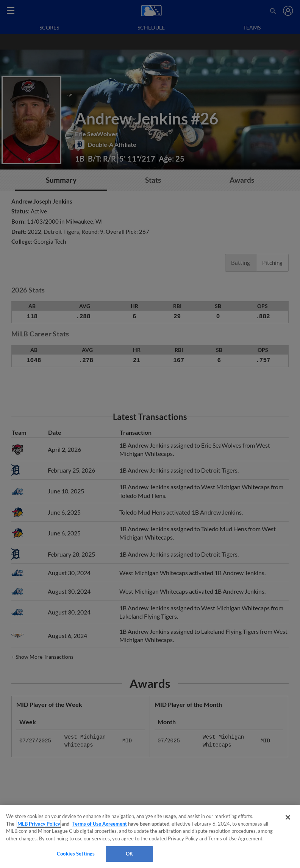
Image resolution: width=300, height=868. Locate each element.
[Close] (288, 817)
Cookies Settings (76, 854)
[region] (150, 837)
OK (129, 854)
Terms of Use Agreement (100, 824)
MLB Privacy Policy (39, 824)
